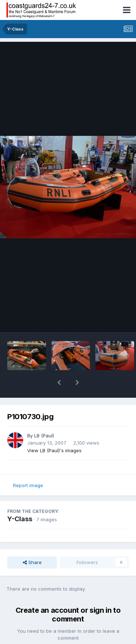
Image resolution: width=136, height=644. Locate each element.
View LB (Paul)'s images (54, 432)
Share (32, 543)
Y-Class (20, 500)
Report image (28, 466)
